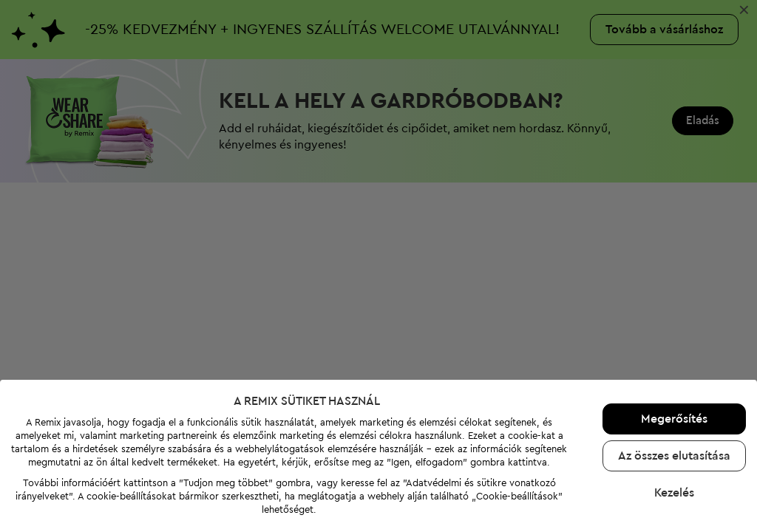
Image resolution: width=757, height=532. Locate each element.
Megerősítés (674, 419)
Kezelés (674, 493)
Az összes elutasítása (674, 456)
